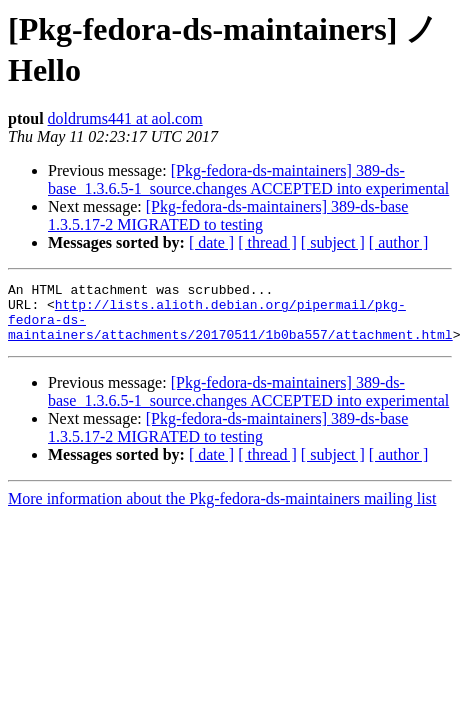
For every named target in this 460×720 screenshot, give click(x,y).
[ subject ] (333, 242)
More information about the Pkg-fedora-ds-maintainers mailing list (222, 510)
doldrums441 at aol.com (125, 118)
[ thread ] (267, 242)
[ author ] (399, 242)
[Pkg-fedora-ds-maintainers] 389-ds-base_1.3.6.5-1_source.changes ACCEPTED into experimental (248, 179)
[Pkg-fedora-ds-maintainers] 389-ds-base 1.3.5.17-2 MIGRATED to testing (228, 215)
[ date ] (211, 242)
